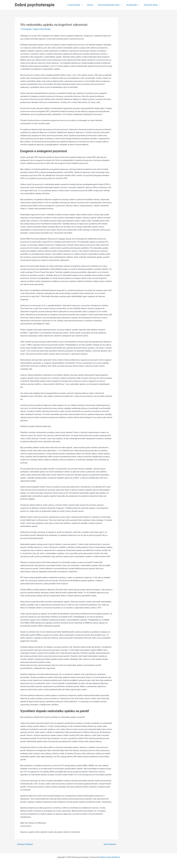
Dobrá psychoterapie (35, 5)
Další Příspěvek (110, 844)
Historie (93, 5)
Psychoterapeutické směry (112, 5)
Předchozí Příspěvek (24, 844)
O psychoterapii (79, 5)
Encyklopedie (134, 5)
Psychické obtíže (152, 5)
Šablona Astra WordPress (110, 857)
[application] (85, 5)
